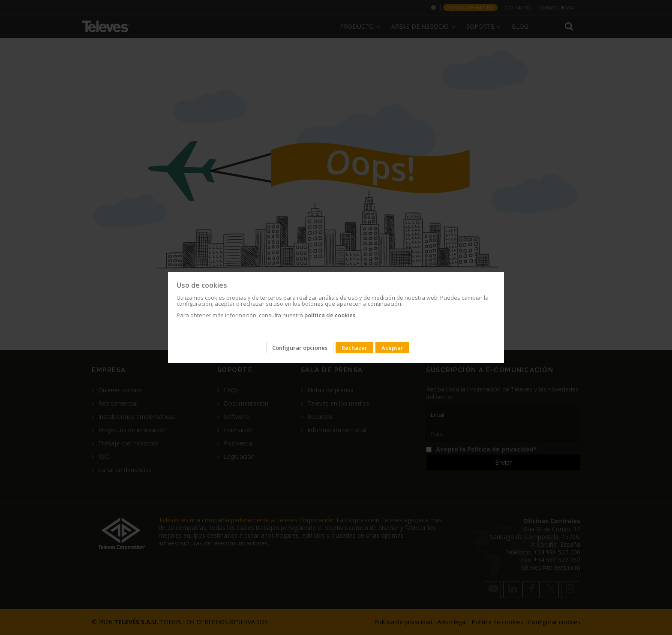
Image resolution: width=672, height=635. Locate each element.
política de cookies (330, 315)
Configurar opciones (300, 348)
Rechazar (354, 348)
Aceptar (392, 348)
